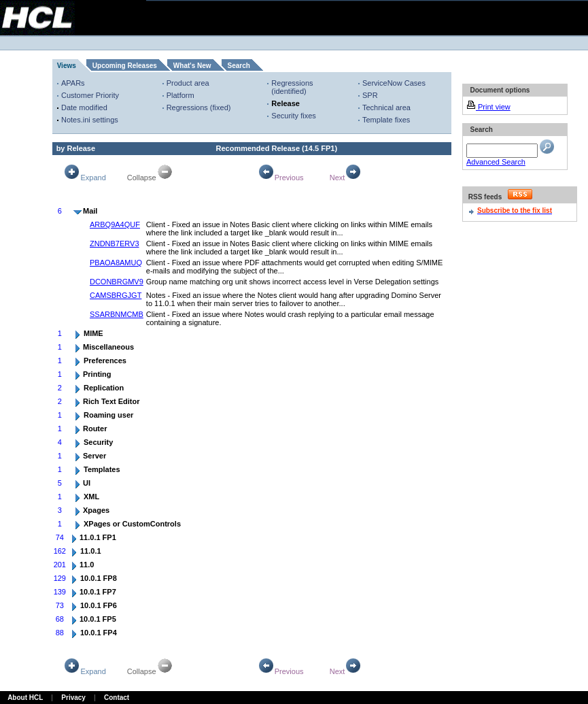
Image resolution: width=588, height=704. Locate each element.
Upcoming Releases (125, 66)
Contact (117, 698)
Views (67, 66)
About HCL (25, 698)
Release (286, 103)
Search (239, 66)
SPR (370, 95)
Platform (180, 95)
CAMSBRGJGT (116, 295)
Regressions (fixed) (199, 107)
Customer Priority (90, 95)
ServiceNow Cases (394, 83)
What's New (192, 66)
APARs (73, 83)
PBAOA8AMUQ (116, 263)
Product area (188, 83)
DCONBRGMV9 (117, 282)
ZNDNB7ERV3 (115, 244)
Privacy (73, 698)
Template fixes (386, 120)
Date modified (84, 107)
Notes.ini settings (90, 120)
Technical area (386, 107)
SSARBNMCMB (117, 314)
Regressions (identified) (292, 87)
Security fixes (293, 116)
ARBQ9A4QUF (115, 224)
